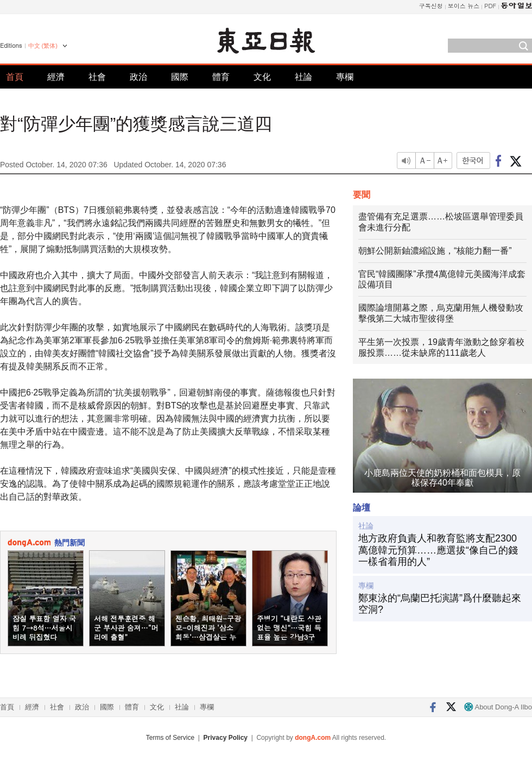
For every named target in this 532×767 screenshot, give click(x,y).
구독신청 (431, 6)
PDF (490, 6)
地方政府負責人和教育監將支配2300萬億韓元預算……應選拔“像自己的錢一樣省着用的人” (438, 550)
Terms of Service (170, 738)
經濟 (56, 77)
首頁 (15, 77)
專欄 (345, 77)
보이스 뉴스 (464, 6)
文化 (262, 77)
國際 (180, 77)
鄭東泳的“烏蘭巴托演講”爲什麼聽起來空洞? (440, 604)
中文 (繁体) (43, 46)
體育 (221, 77)
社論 (303, 77)
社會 (97, 77)
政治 (138, 77)
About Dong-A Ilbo (498, 707)
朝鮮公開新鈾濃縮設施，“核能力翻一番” (435, 251)
